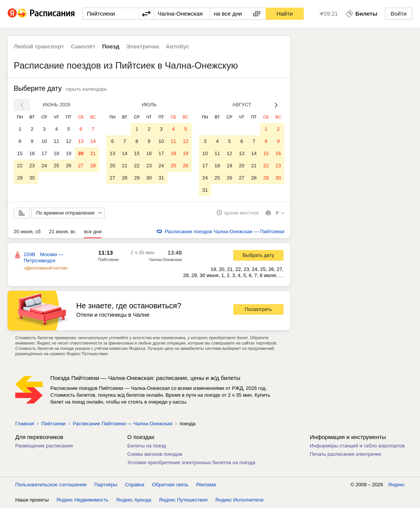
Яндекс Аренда (134, 500)
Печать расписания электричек (345, 454)
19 (69, 153)
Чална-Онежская (165, 260)
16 (32, 153)
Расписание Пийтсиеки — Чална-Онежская (123, 424)
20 (81, 153)
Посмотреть (258, 310)
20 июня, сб (27, 232)
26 (69, 166)
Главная (25, 424)
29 (20, 178)
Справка (135, 485)
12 (69, 141)
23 (32, 166)
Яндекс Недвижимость (83, 500)
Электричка (143, 46)
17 (44, 153)
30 (32, 178)
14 (93, 141)
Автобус (178, 46)
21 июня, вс (62, 232)
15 (20, 153)
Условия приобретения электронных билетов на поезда (191, 463)
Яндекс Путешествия (183, 500)
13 (81, 141)
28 (93, 166)
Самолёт (83, 46)
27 (81, 166)
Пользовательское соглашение (51, 485)
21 (93, 153)
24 (44, 166)
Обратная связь (170, 485)
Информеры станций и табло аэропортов (357, 446)
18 (56, 153)
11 (56, 141)
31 (161, 178)
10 (44, 141)
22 (20, 166)
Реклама (206, 485)
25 (56, 166)
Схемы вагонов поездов (155, 454)
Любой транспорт (39, 46)
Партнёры (106, 485)
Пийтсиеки (109, 260)
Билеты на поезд (147, 446)
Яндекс (396, 485)
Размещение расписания (44, 446)
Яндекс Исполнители (240, 500)
